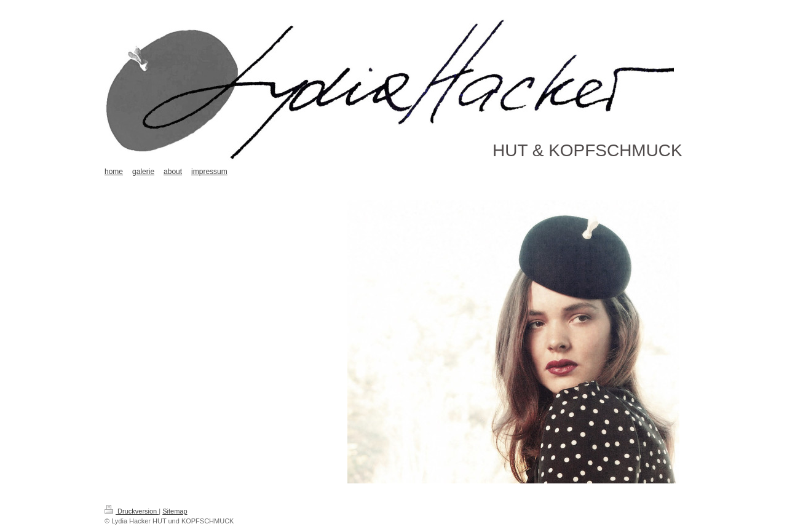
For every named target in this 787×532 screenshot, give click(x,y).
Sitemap (175, 511)
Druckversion (132, 511)
